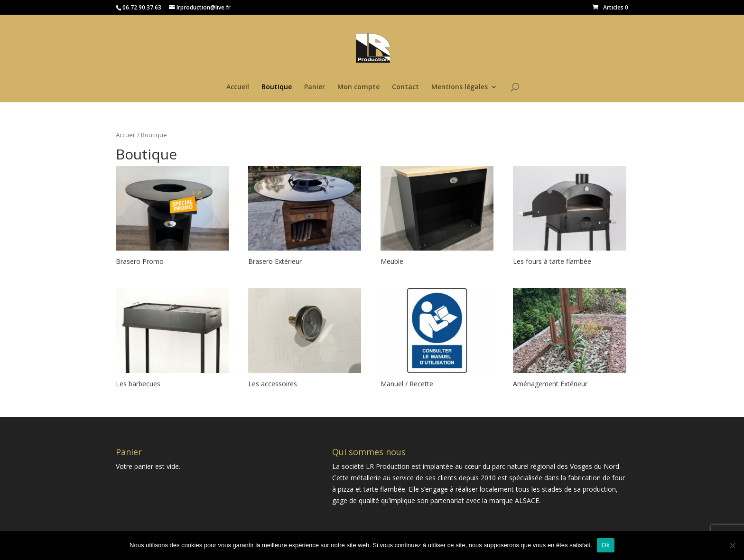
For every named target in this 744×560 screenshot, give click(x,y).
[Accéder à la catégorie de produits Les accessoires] (305, 339)
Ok (606, 545)
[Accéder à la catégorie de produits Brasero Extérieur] (305, 217)
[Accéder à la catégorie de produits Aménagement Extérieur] (569, 339)
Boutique (277, 87)
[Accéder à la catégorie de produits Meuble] (437, 217)
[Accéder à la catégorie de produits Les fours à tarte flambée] (569, 217)
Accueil (238, 87)
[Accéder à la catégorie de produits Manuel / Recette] (437, 339)
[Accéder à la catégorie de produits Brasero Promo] (172, 217)
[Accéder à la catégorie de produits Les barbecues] (172, 339)
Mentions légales (460, 87)
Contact (405, 87)
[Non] (732, 545)
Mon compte (358, 87)
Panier (315, 87)
